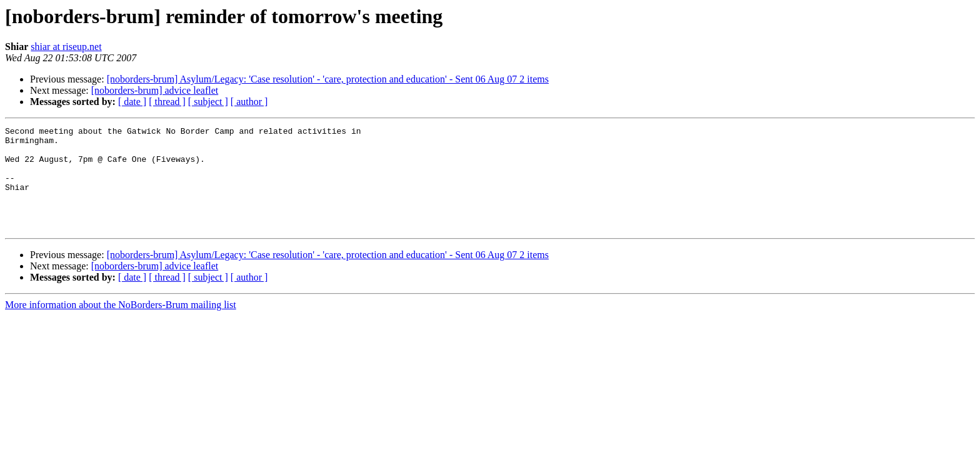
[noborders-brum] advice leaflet (155, 90)
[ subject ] (208, 102)
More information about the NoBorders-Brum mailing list (121, 325)
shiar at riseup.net (66, 47)
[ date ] (132, 102)
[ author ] (249, 102)
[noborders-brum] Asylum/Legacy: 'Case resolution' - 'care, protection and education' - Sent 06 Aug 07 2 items (328, 79)
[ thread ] (167, 102)
